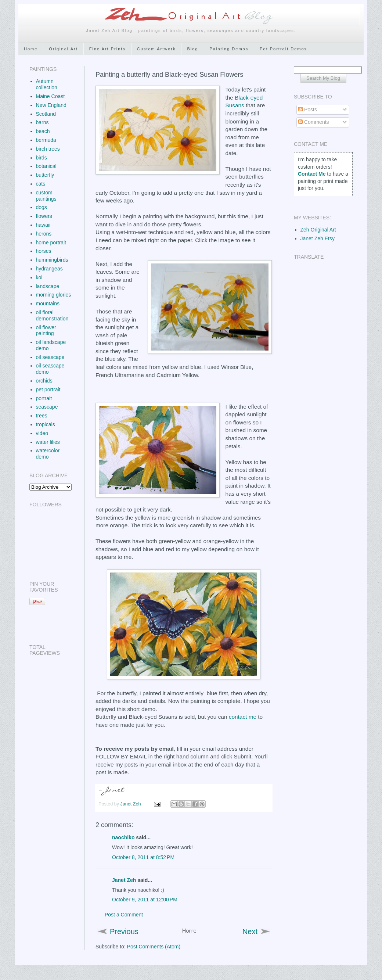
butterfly (45, 175)
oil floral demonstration (52, 315)
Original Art (63, 49)
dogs (42, 207)
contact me (243, 717)
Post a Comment (124, 915)
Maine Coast (51, 96)
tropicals (46, 424)
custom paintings (46, 196)
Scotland (46, 114)
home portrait (51, 243)
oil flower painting (46, 331)
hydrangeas (49, 269)
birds (42, 158)
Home (31, 49)
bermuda (46, 140)
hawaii (43, 225)
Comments (314, 122)
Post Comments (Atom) (154, 947)
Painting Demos (229, 49)
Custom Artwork (156, 49)
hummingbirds (52, 260)
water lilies (48, 442)
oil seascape (50, 357)
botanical (46, 166)
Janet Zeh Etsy (318, 238)
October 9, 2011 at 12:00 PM (145, 900)
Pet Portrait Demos (283, 49)
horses (44, 251)
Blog (192, 49)
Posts (308, 110)
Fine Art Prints (107, 49)
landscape (48, 286)
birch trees (48, 149)
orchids (44, 381)
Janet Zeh (131, 804)
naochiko (123, 837)
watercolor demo (48, 454)
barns (42, 122)
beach (43, 131)
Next (250, 931)
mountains (48, 304)
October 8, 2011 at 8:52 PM (143, 857)
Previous (124, 931)
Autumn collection (47, 84)
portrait (44, 398)
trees (42, 416)
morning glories (54, 295)
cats (41, 184)
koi (39, 277)
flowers (44, 216)
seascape (47, 407)
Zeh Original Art (318, 230)
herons (44, 234)
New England (51, 105)
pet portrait (48, 390)
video (42, 433)
